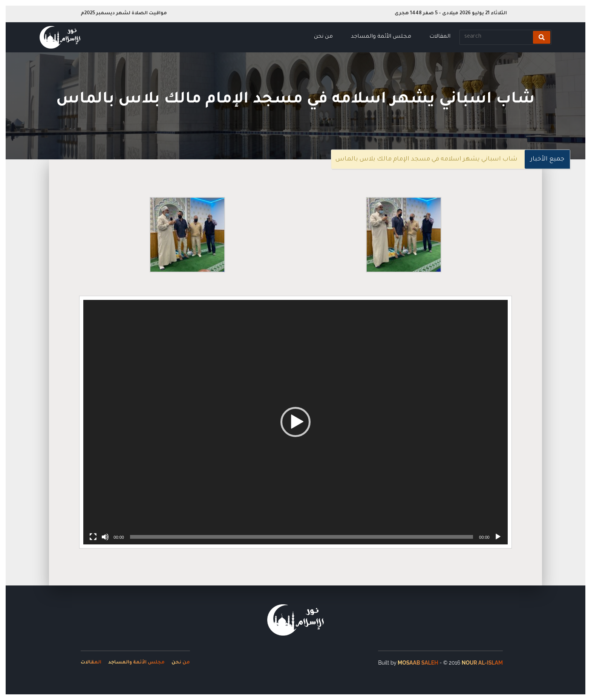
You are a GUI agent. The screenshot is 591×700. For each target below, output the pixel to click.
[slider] (302, 537)
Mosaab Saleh (418, 663)
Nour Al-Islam (482, 663)
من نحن (323, 37)
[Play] (498, 537)
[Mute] (105, 537)
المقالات (440, 37)
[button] (295, 422)
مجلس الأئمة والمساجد (381, 37)
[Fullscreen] (93, 537)
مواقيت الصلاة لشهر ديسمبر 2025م (124, 14)
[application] (295, 422)
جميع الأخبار (547, 159)
